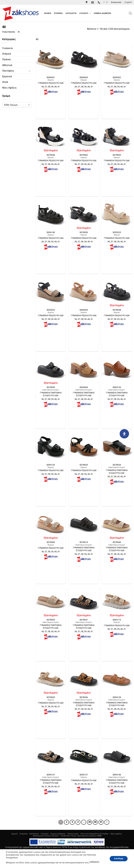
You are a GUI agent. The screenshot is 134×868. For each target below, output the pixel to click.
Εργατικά (7, 76)
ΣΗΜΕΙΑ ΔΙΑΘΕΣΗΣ (103, 13)
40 (95, 822)
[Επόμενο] (107, 822)
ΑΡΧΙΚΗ (48, 13)
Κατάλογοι (34, 834)
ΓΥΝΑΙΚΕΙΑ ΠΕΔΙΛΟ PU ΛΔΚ (51, 83)
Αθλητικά (7, 65)
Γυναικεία (7, 48)
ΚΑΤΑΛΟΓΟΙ (71, 13)
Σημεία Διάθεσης (58, 834)
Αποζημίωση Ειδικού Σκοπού (46, 836)
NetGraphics (83, 861)
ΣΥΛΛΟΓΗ (85, 13)
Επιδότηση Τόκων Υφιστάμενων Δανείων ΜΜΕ (81, 836)
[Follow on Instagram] (107, 2)
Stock (5, 82)
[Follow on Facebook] (104, 2)
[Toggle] (30, 71)
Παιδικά (6, 59)
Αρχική (15, 834)
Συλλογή (45, 834)
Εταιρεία (24, 834)
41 (101, 822)
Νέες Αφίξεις (9, 88)
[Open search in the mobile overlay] (130, 13)
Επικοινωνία (116, 2)
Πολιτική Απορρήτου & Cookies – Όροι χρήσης (101, 834)
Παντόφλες (8, 71)
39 (89, 822)
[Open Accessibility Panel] (124, 434)
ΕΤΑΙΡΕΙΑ (58, 13)
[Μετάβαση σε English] (128, 2)
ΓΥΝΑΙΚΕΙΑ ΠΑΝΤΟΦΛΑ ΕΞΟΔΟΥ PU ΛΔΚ (51, 394)
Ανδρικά (7, 54)
